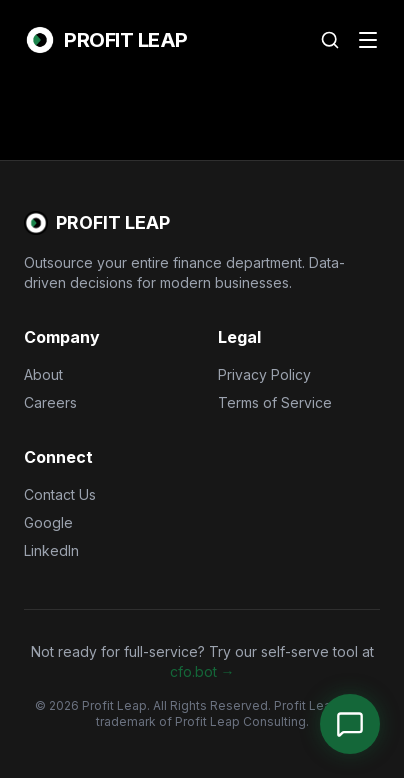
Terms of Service (275, 402)
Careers (50, 402)
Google (48, 522)
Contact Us (60, 494)
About (43, 374)
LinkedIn (51, 550)
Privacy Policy (264, 374)
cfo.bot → (202, 671)
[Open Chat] (350, 724)
